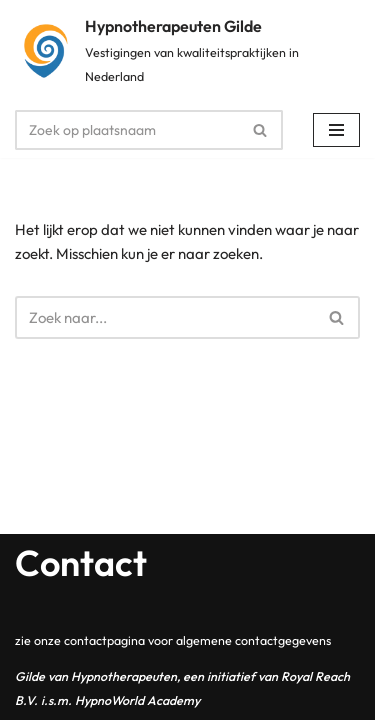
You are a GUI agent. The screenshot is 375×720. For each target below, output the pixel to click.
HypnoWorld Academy (137, 700)
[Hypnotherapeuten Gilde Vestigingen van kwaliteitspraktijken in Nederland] (187, 51)
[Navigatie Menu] (336, 130)
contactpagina (104, 640)
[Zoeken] (126, 130)
